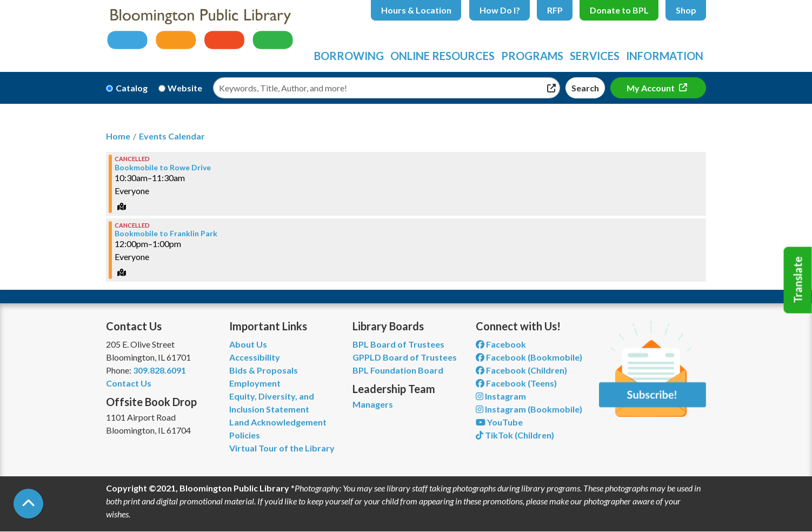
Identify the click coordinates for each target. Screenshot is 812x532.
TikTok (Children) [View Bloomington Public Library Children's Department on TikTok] (515, 435)
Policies (245, 435)
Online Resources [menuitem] (442, 56)
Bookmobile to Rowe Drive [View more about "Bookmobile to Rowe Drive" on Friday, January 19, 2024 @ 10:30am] (163, 168)
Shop (686, 10)
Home (118, 136)
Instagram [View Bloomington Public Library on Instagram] (501, 396)
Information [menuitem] (665, 56)
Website (185, 88)
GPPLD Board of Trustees (405, 357)
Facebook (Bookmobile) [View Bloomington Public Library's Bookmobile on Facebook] (529, 357)
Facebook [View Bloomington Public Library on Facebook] (501, 344)
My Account (651, 88)
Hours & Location (416, 10)
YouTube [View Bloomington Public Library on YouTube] (499, 422)
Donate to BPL (619, 10)
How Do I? (500, 10)
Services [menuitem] (595, 56)
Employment (255, 383)
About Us (248, 344)
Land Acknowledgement (278, 422)
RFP (555, 10)
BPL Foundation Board (398, 370)
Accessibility (255, 357)
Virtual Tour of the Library (282, 448)
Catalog (132, 88)
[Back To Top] (28, 504)
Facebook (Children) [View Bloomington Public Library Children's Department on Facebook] (521, 370)
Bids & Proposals (264, 370)
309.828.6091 (159, 370)
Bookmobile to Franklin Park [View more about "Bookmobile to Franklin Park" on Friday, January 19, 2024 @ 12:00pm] (166, 234)
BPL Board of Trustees (398, 344)
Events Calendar (172, 136)
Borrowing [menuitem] (349, 56)
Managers (373, 404)
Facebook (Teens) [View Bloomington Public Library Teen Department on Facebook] (516, 383)
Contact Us (129, 383)
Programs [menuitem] (532, 56)
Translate (798, 280)
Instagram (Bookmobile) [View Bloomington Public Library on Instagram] (529, 409)
